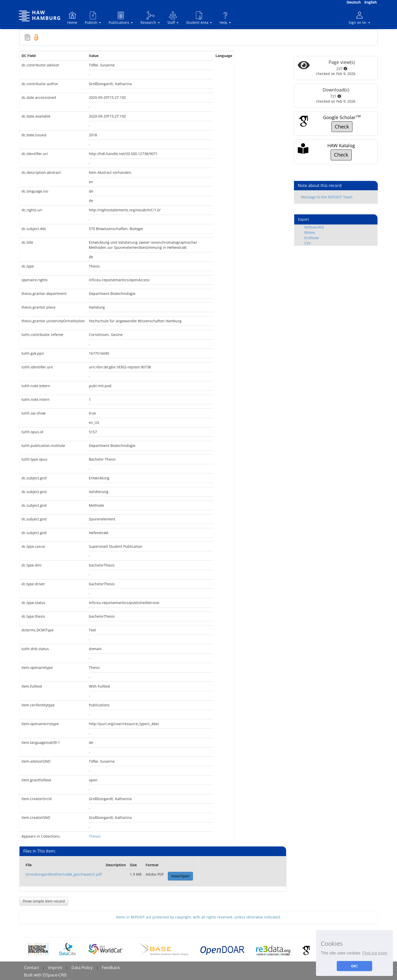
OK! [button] (354, 966)
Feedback (111, 968)
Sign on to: (359, 18)
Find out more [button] (375, 953)
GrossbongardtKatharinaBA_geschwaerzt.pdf (64, 874)
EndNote (312, 238)
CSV (307, 243)
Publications (121, 18)
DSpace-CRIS (55, 975)
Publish (93, 18)
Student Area (199, 18)
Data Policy (82, 968)
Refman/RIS (314, 227)
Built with (33, 975)
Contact (32, 968)
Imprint (55, 968)
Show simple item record (44, 901)
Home (72, 18)
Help (225, 18)
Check (342, 127)
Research (150, 18)
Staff (173, 18)
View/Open (180, 876)
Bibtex (310, 232)
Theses (95, 836)
